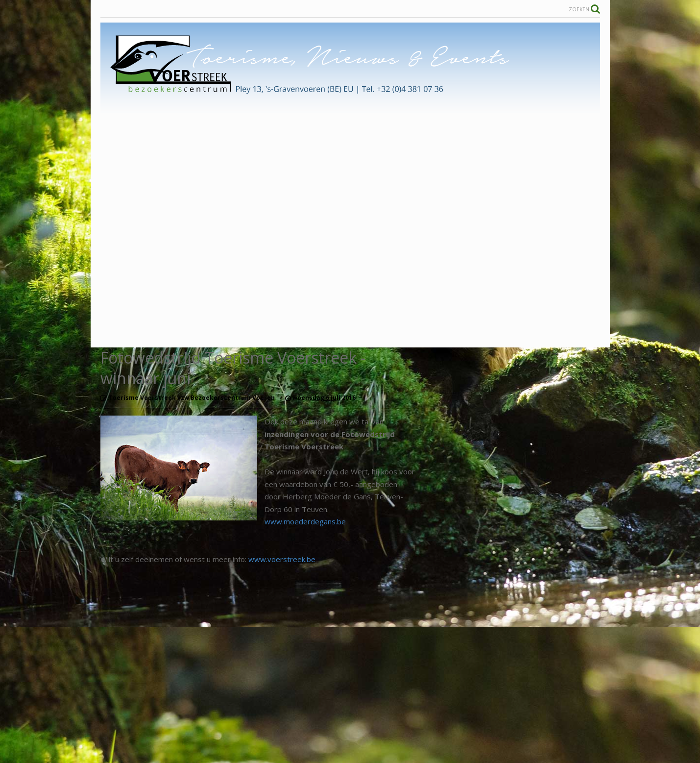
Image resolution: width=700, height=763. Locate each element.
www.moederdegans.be (305, 521)
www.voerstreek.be (282, 559)
